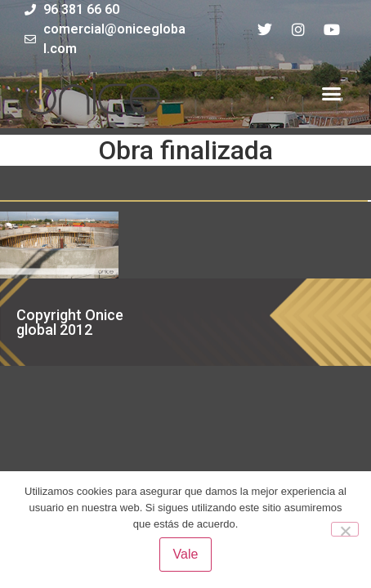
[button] (332, 94)
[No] (345, 529)
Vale (186, 554)
